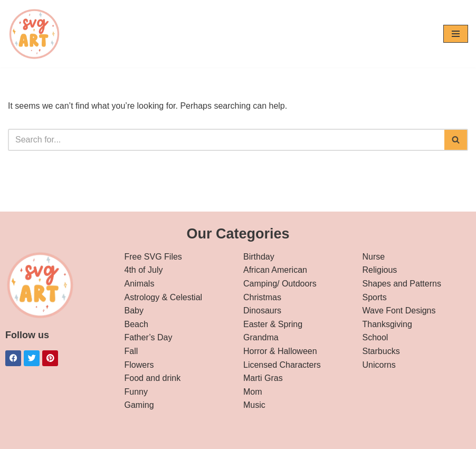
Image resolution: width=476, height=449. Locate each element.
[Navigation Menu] (456, 34)
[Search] (226, 140)
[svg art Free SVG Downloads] (34, 34)
